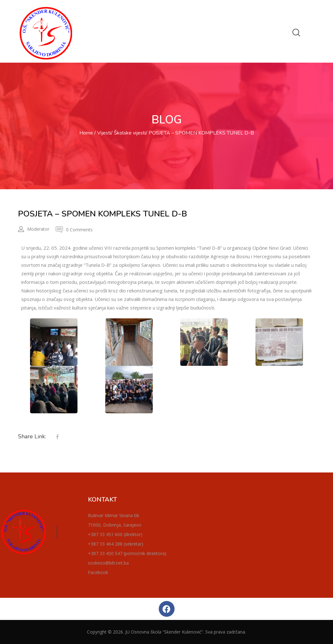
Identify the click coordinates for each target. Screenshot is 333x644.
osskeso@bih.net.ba (108, 563)
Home (86, 133)
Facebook (98, 572)
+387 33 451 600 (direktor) (115, 534)
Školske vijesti (130, 133)
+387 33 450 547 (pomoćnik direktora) (127, 553)
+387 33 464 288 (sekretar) (116, 544)
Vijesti (104, 133)
